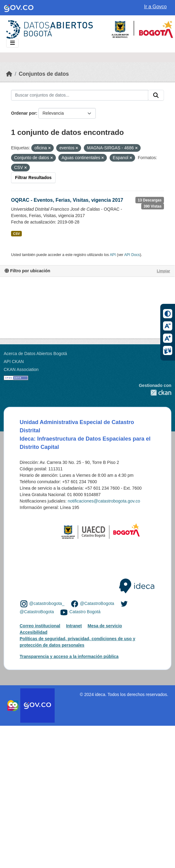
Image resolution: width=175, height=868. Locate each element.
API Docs (132, 255)
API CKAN (14, 361)
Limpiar (163, 271)
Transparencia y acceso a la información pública (69, 656)
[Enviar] (156, 95)
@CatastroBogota (97, 603)
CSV (17, 234)
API (113, 255)
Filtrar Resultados (33, 178)
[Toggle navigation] (12, 43)
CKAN (155, 393)
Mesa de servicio (105, 626)
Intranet (74, 626)
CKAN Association (21, 369)
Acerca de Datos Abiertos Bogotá (35, 354)
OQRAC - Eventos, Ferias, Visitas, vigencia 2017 (67, 200)
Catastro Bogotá (85, 612)
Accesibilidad (33, 632)
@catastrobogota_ (47, 603)
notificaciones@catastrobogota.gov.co (104, 501)
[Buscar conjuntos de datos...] (80, 95)
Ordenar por (23, 113)
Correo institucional (40, 626)
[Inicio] (9, 74)
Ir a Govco (155, 7)
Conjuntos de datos (44, 74)
